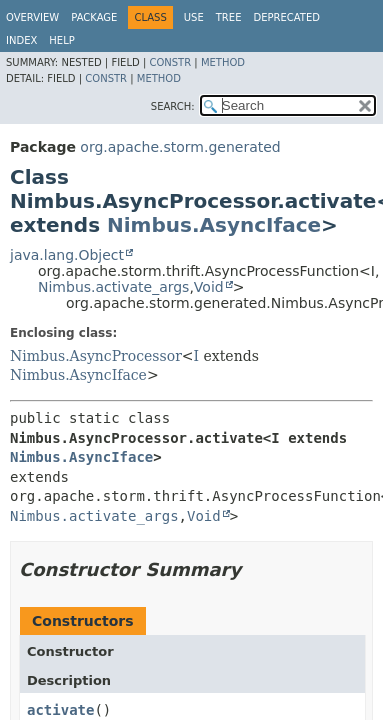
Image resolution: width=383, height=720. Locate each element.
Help (61, 40)
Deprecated (286, 17)
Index (21, 40)
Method (223, 62)
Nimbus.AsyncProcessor (96, 356)
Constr (170, 62)
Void (209, 287)
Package (94, 17)
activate (60, 710)
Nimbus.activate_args (113, 287)
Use (194, 17)
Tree (229, 17)
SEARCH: (173, 106)
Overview (32, 17)
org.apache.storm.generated (180, 147)
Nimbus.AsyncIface (214, 225)
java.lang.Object (67, 255)
